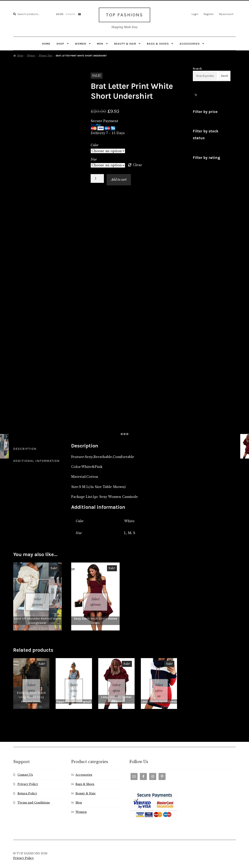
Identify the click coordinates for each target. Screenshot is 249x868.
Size (94, 158)
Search (197, 67)
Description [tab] (25, 448)
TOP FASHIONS (124, 14)
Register (209, 14)
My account (226, 14)
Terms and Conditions (34, 791)
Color (95, 144)
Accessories (190, 42)
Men (100, 42)
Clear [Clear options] (137, 164)
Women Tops (46, 54)
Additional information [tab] (36, 460)
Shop (60, 42)
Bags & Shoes (158, 42)
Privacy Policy (28, 773)
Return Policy (27, 782)
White (129, 520)
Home (46, 42)
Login (195, 14)
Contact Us (25, 764)
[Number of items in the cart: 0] (196, 93)
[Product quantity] (97, 177)
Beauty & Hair (125, 42)
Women (81, 42)
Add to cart (119, 178)
